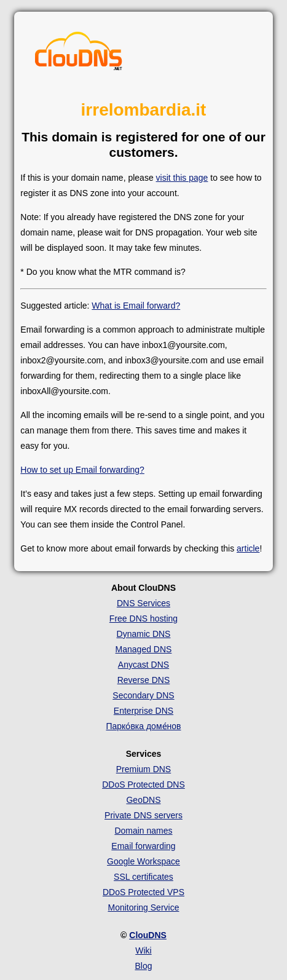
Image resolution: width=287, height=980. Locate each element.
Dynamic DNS (144, 634)
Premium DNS (143, 769)
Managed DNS (144, 649)
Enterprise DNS (143, 711)
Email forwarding (143, 846)
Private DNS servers (143, 815)
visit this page (182, 178)
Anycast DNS (143, 665)
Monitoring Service (144, 907)
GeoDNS (143, 800)
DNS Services (143, 603)
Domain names (143, 831)
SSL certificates (143, 877)
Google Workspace (143, 861)
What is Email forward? (136, 306)
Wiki (143, 950)
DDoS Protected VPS (143, 892)
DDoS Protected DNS (143, 784)
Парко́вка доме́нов (143, 726)
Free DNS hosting (143, 618)
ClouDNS (148, 935)
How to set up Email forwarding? (82, 470)
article (248, 548)
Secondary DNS (143, 695)
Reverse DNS (144, 680)
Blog (143, 966)
